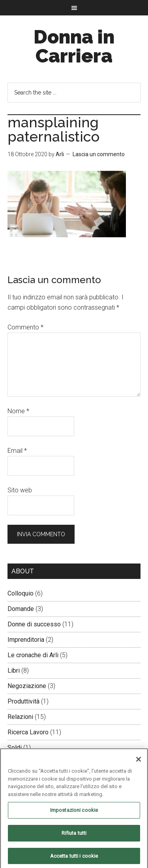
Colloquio (21, 593)
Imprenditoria (26, 640)
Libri (14, 670)
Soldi (15, 748)
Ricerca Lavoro (28, 732)
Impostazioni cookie (74, 812)
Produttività (23, 701)
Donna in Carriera (74, 46)
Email (17, 451)
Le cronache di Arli (33, 655)
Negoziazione (27, 686)
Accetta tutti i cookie (74, 858)
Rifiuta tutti (74, 835)
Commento (25, 327)
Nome (18, 411)
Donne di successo (34, 624)
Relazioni (20, 717)
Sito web (20, 490)
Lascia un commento (99, 154)
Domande (21, 609)
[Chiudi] (139, 762)
